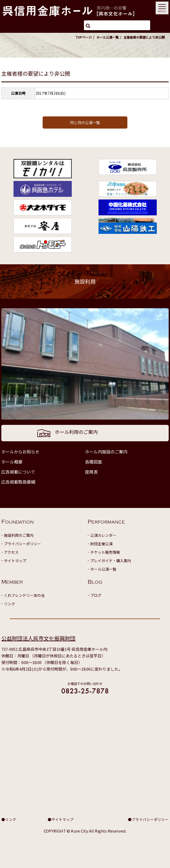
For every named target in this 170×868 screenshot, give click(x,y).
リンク (10, 604)
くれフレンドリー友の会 (24, 595)
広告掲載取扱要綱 (18, 482)
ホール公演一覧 (108, 37)
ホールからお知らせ (20, 452)
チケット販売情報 (105, 552)
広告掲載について (18, 472)
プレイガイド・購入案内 (111, 561)
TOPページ (84, 37)
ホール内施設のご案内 (106, 452)
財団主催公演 (101, 544)
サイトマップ (15, 561)
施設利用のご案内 (19, 535)
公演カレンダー (103, 535)
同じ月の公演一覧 (85, 122)
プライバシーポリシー (23, 544)
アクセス (11, 552)
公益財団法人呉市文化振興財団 (38, 638)
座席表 (91, 472)
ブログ (96, 595)
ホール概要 (12, 462)
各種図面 (93, 462)
